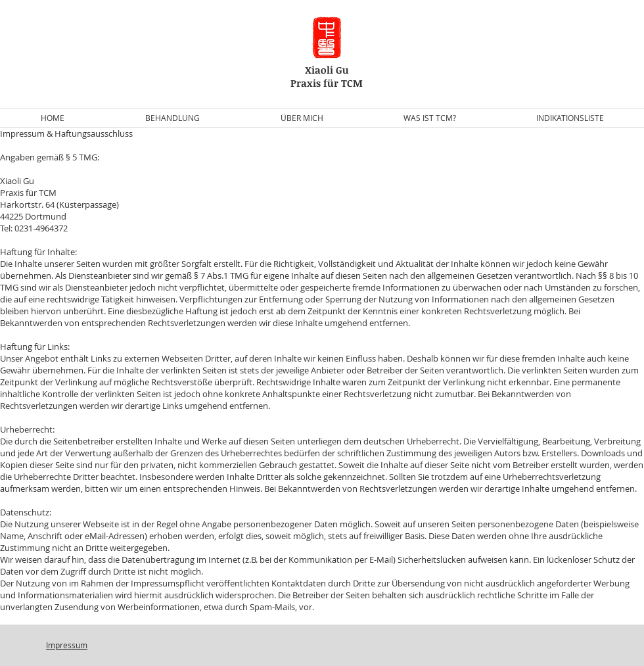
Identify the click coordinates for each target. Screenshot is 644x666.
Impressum (67, 645)
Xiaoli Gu (327, 70)
